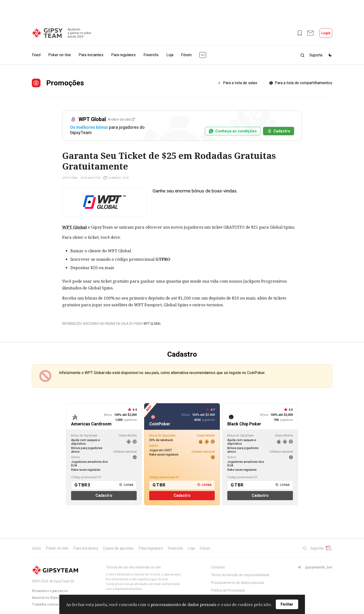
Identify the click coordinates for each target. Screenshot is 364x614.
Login (326, 33)
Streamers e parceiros (50, 591)
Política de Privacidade (228, 590)
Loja (170, 55)
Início (36, 548)
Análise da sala (121, 119)
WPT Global (74, 227)
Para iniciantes (91, 55)
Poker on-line (60, 55)
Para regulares (123, 55)
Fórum (186, 55)
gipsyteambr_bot (315, 567)
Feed (36, 55)
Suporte (313, 548)
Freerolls (151, 55)
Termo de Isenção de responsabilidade (240, 575)
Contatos (218, 567)
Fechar (287, 604)
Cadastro (279, 131)
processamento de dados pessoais (184, 604)
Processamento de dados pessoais (238, 583)
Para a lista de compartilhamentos (303, 83)
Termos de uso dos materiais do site (133, 567)
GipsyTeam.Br (64, 581)
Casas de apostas (118, 548)
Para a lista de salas (240, 83)
